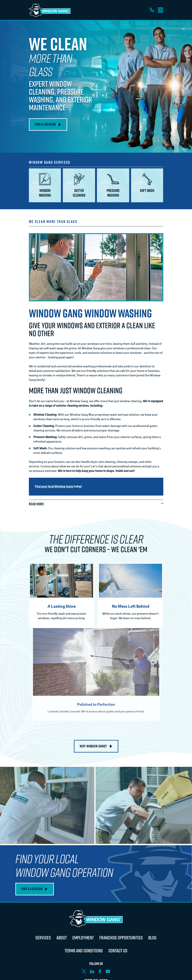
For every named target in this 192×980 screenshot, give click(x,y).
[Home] (50, 10)
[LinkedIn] (92, 971)
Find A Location (48, 124)
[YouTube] (108, 971)
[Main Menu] (161, 10)
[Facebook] (100, 971)
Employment (83, 938)
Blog (152, 938)
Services (43, 938)
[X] (84, 971)
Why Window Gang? (96, 746)
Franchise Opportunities (121, 938)
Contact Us (118, 951)
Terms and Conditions (84, 951)
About (62, 938)
